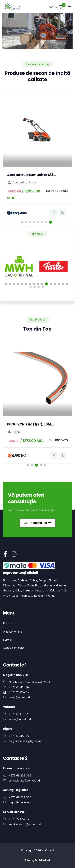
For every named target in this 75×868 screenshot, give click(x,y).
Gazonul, (62, 586)
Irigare (14, 432)
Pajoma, (25, 596)
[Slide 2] (20, 44)
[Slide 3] (25, 44)
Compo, (44, 581)
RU (56, 7)
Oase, (16, 596)
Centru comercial (13, 648)
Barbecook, (10, 581)
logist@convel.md (20, 802)
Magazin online (12, 632)
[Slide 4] (30, 44)
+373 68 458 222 (20, 736)
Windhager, (38, 596)
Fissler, (22, 586)
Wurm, (50, 596)
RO (51, 7)
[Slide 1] (15, 44)
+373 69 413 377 (20, 687)
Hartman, (29, 591)
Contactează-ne (38, 523)
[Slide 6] (40, 44)
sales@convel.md (20, 719)
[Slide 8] (50, 44)
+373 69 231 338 (20, 776)
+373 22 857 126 (20, 692)
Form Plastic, (36, 586)
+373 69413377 (19, 714)
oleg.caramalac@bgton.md (26, 741)
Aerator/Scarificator (22, 183)
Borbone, (24, 581)
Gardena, (50, 586)
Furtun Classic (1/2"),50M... (30, 424)
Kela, (53, 591)
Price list (8, 623)
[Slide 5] (35, 44)
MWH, (7, 596)
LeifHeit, (62, 591)
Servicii (7, 640)
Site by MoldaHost (38, 860)
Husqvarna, (42, 591)
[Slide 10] (60, 44)
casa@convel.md (19, 697)
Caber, (34, 581)
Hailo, (19, 591)
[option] (37, 157)
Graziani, (9, 591)
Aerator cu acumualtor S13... (32, 175)
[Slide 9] (55, 44)
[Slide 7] (45, 44)
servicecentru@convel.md (25, 824)
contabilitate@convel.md (24, 781)
